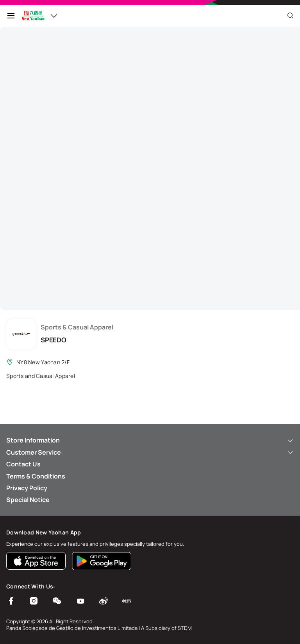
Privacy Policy (27, 488)
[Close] (290, 16)
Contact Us (23, 464)
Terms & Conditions (36, 476)
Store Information (150, 440)
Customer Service (150, 452)
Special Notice (28, 500)
